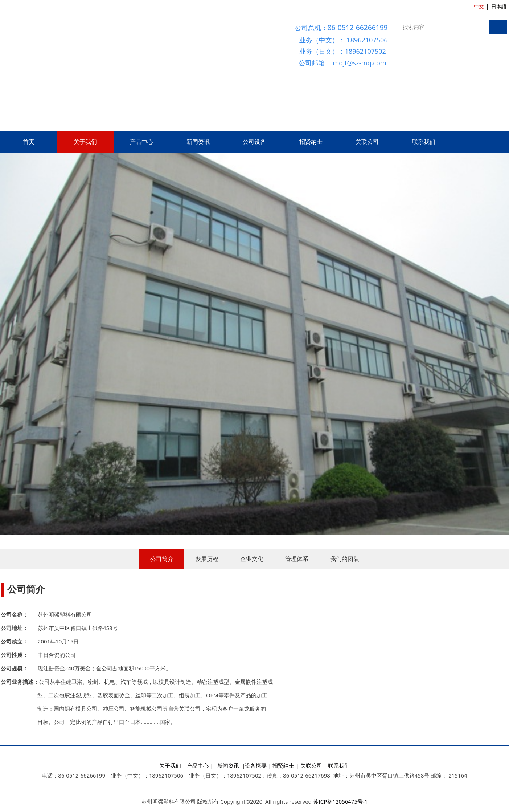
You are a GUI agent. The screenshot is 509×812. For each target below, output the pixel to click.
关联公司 (367, 142)
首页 (29, 142)
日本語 (499, 6)
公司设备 (254, 142)
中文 (479, 6)
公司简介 (162, 559)
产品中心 (141, 142)
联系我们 (424, 142)
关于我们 (85, 142)
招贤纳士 (311, 142)
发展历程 (207, 559)
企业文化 (252, 559)
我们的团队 (345, 559)
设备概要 (256, 766)
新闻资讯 (198, 142)
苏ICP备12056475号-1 (340, 801)
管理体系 (297, 559)
